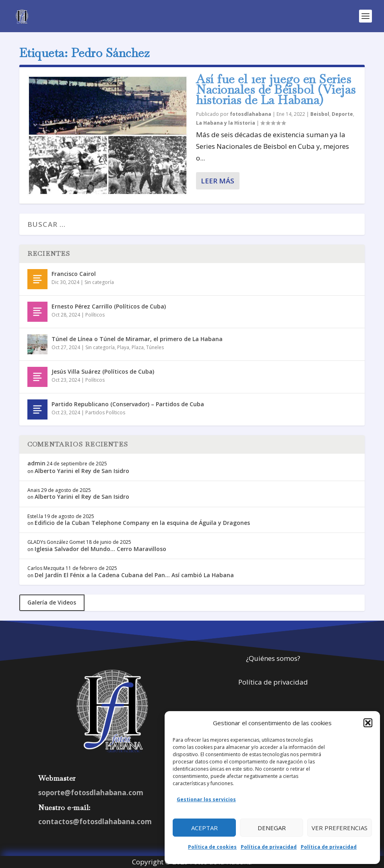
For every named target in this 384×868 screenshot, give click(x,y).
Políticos (95, 315)
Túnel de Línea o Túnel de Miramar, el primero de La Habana (137, 339)
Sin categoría (99, 282)
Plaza (138, 347)
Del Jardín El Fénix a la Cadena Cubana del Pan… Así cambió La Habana (134, 575)
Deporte (342, 114)
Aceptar (204, 828)
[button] (368, 723)
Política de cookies (212, 847)
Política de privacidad (269, 847)
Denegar (272, 828)
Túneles (155, 347)
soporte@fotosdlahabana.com (91, 793)
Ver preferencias (340, 828)
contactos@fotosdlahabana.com (95, 822)
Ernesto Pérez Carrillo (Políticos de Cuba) (109, 306)
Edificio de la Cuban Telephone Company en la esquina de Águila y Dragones (142, 523)
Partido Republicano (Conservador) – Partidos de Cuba (128, 404)
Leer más (218, 181)
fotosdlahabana (251, 114)
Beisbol (320, 114)
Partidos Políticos (105, 412)
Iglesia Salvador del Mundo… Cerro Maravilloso (100, 549)
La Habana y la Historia (226, 123)
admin (36, 463)
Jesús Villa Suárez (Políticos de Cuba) (103, 371)
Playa (123, 347)
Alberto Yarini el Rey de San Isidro (82, 471)
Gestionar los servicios (206, 799)
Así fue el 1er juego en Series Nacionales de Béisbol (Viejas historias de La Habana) (276, 89)
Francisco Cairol (74, 274)
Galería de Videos (52, 602)
